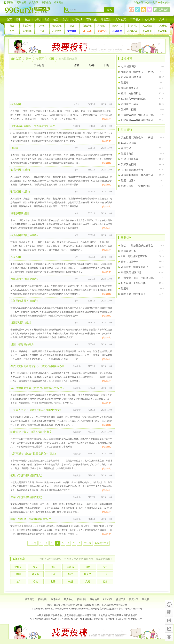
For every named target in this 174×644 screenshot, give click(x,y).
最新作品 (46, 2)
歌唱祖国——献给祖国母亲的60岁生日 (139, 120)
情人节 (88, 574)
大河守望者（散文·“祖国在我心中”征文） (34, 454)
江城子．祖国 (128, 109)
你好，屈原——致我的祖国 (136, 186)
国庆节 (70, 567)
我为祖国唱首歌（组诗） (25, 235)
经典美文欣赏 (58, 605)
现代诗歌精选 (87, 605)
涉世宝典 (106, 19)
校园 (56, 19)
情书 (105, 567)
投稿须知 (43, 599)
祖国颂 (14, 148)
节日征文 (135, 19)
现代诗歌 (57, 26)
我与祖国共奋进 (130, 88)
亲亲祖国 (16, 257)
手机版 (10, 2)
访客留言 (59, 2)
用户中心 (69, 599)
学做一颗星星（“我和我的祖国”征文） (32, 519)
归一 (28, 59)
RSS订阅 (108, 599)
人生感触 (147, 26)
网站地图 (21, 2)
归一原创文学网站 (100, 609)
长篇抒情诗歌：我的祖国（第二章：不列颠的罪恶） (139, 115)
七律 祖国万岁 (129, 66)
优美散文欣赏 (73, 605)
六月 (88, 582)
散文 (28, 19)
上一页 (32, 543)
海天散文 (102, 26)
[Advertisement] (62, 85)
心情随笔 (109, 605)
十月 (105, 574)
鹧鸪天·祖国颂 (129, 143)
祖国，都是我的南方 (22, 344)
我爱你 (36, 574)
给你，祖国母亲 (130, 159)
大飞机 (77, 104)
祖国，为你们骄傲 (131, 93)
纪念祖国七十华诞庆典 (133, 283)
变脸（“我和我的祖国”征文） (27, 475)
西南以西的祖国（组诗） (25, 279)
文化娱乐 (150, 19)
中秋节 (18, 567)
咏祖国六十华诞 (130, 104)
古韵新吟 (27, 26)
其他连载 (162, 26)
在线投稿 (163, 10)
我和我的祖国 (128, 164)
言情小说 (132, 26)
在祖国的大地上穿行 (132, 170)
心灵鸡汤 (77, 19)
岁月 (77, 148)
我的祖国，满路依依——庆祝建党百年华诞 (139, 72)
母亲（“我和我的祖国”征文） (27, 497)
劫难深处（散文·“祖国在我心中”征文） (33, 432)
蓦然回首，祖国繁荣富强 (135, 267)
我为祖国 (16, 104)
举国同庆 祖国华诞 (131, 272)
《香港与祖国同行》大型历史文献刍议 (33, 126)
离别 (70, 582)
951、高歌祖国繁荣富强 (134, 256)
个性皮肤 (165, 2)
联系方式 (56, 599)
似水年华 (27, 31)
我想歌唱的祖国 (20, 213)
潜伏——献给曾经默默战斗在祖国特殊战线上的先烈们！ (139, 245)
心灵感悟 (57, 31)
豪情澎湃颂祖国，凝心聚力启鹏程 (139, 175)
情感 (46, 19)
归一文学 (153, 2)
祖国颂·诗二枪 (129, 251)
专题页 (40, 59)
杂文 (65, 19)
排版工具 (121, 599)
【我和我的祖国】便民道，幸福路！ (139, 278)
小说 (37, 19)
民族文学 (77, 366)
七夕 (53, 574)
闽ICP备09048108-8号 (131, 609)
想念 (105, 582)
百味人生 (92, 19)
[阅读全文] (107, 119)
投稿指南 (82, 599)
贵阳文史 (77, 126)
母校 (70, 574)
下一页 (88, 543)
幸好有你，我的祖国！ (133, 294)
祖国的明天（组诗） (22, 323)
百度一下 (134, 599)
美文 (12, 26)
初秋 (88, 567)
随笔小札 (117, 26)
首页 (9, 19)
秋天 (36, 567)
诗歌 (18, 19)
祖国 (51, 59)
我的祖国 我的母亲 (131, 77)
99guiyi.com (62, 609)
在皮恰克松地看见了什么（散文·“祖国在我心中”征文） (39, 366)
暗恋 (36, 582)
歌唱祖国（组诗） (21, 170)
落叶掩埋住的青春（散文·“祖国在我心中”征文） (38, 388)
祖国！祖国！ (128, 180)
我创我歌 (87, 26)
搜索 (110, 10)
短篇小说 (99, 605)
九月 (18, 582)
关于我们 (30, 599)
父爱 (53, 582)
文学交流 (121, 19)
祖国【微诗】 (128, 154)
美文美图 (34, 2)
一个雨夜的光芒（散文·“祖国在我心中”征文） (36, 410)
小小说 (42, 26)
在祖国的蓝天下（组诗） (25, 301)
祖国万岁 (126, 148)
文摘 (162, 19)
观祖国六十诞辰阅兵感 (133, 99)
